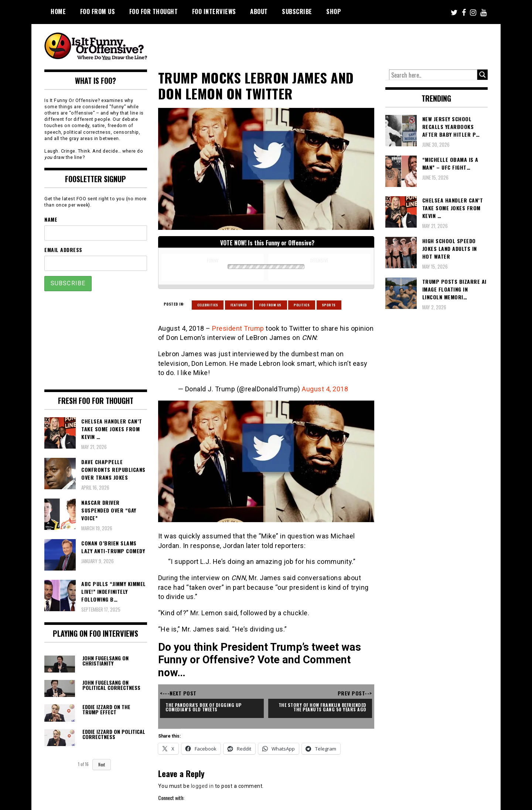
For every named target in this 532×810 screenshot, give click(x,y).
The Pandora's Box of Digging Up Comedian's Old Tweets (204, 707)
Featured (239, 305)
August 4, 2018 (325, 389)
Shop (334, 11)
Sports (329, 305)
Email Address (63, 250)
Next (102, 765)
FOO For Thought (154, 11)
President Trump (238, 328)
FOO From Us (98, 11)
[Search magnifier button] (482, 75)
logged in (202, 786)
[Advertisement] (349, 44)
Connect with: (171, 798)
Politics (302, 305)
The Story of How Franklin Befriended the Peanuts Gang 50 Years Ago (323, 707)
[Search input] (433, 75)
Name (51, 219)
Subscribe (297, 11)
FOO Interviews (214, 11)
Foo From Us (270, 305)
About (259, 11)
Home (58, 11)
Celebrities (208, 305)
